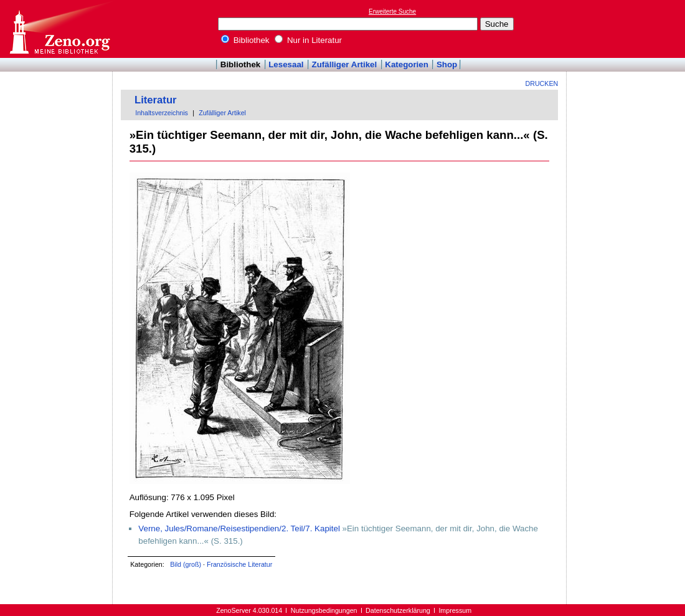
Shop (447, 64)
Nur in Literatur (308, 40)
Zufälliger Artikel (345, 64)
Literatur (156, 100)
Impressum (455, 610)
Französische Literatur (239, 564)
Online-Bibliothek (59, 29)
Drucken (542, 83)
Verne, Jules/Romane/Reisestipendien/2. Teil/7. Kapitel (239, 528)
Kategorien (407, 64)
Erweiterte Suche (392, 12)
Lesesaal (286, 64)
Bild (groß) (186, 564)
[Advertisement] (628, 29)
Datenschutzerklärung (398, 610)
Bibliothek (245, 40)
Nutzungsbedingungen (324, 610)
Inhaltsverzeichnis (162, 113)
